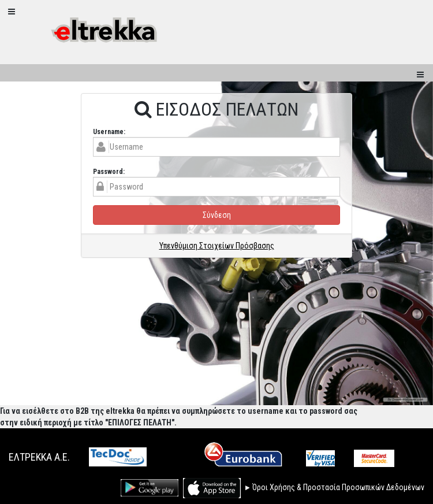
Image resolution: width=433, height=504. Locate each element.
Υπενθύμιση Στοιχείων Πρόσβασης (217, 246)
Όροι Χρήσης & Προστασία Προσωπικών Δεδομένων (338, 487)
